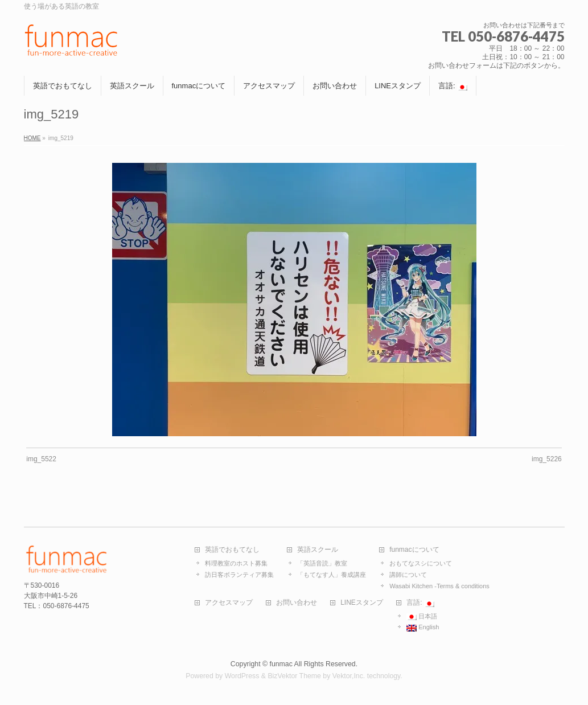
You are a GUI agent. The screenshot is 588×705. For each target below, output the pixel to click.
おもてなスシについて (421, 563)
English (423, 628)
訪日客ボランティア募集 (239, 575)
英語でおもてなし (232, 550)
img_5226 (547, 459)
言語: (420, 603)
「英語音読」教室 (322, 563)
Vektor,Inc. (349, 676)
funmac (281, 664)
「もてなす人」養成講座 (332, 575)
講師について (408, 575)
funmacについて (414, 550)
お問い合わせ (297, 603)
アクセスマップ (229, 603)
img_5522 (41, 459)
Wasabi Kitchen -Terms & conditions (439, 586)
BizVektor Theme (294, 676)
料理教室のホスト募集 (236, 563)
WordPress (242, 676)
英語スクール (318, 550)
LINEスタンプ (362, 603)
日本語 (422, 617)
